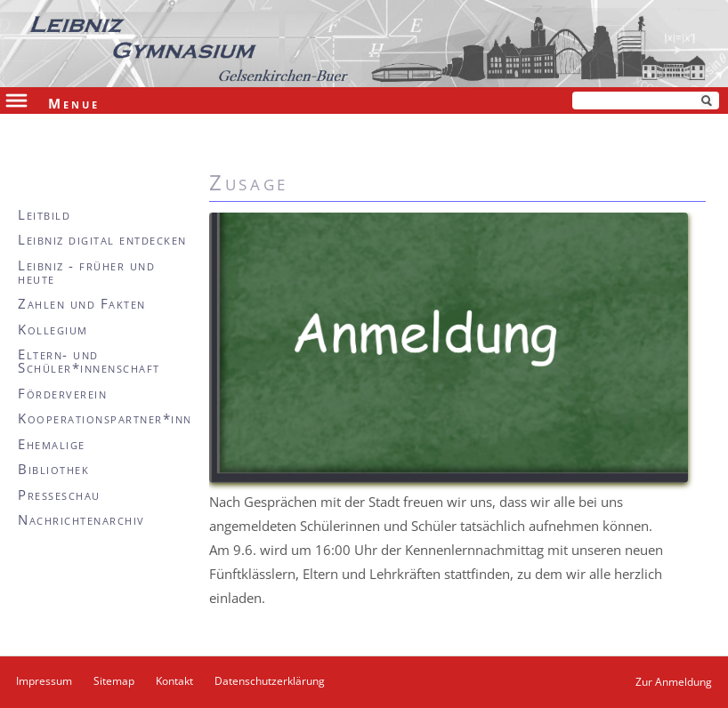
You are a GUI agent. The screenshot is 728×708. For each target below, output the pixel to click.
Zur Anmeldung (674, 682)
